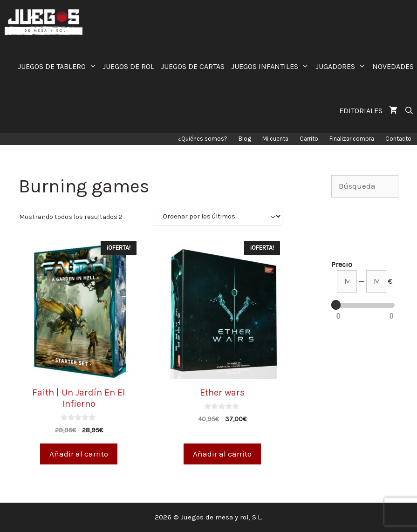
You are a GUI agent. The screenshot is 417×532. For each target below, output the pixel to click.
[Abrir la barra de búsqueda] (409, 111)
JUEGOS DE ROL (128, 66)
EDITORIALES (361, 111)
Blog (245, 139)
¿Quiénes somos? (203, 139)
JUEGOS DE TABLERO (59, 66)
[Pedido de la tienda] (219, 216)
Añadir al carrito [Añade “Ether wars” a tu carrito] (222, 454)
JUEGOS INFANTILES (272, 66)
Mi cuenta (275, 139)
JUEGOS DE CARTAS (193, 66)
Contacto (398, 139)
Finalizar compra (352, 139)
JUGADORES (342, 66)
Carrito (309, 139)
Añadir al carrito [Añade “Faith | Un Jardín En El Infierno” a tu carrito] (79, 454)
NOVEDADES (393, 66)
